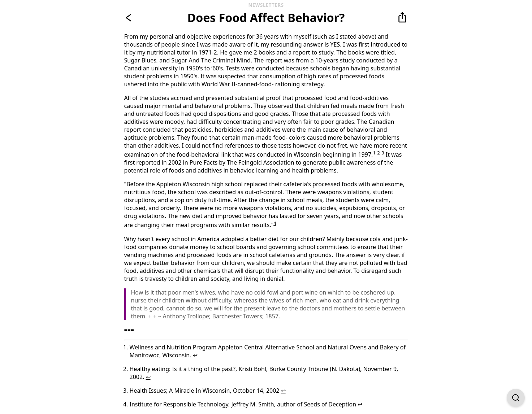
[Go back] (130, 18)
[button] (402, 18)
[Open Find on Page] (516, 398)
